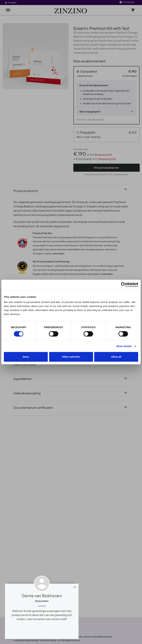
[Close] (75, 586)
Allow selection (71, 357)
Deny (26, 357)
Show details (124, 346)
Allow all (116, 357)
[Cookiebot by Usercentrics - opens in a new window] (124, 285)
